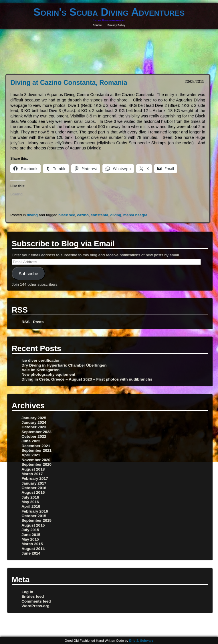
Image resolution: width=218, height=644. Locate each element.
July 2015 (30, 530)
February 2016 (35, 511)
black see (67, 215)
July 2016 (30, 497)
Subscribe (28, 274)
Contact (98, 25)
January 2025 (34, 418)
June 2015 (31, 535)
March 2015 (32, 544)
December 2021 (36, 446)
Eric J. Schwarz (141, 641)
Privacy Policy (116, 25)
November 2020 (36, 460)
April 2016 (31, 506)
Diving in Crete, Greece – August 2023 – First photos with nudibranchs (87, 379)
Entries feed (33, 596)
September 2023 (36, 432)
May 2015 (30, 539)
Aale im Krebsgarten (40, 370)
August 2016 (33, 492)
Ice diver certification (41, 360)
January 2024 (34, 422)
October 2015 (34, 516)
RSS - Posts (32, 322)
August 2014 (33, 549)
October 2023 (34, 427)
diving (32, 215)
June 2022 (31, 441)
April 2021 (31, 455)
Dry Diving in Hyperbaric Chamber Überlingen (64, 365)
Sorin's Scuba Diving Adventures (109, 12)
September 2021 (36, 450)
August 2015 (33, 525)
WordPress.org (35, 606)
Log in (27, 592)
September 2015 (36, 520)
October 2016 (34, 488)
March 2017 (32, 474)
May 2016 (30, 502)
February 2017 (35, 478)
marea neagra (135, 215)
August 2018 (33, 469)
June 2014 (31, 553)
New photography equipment (48, 374)
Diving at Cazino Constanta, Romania (69, 83)
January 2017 (34, 483)
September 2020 (36, 464)
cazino (83, 215)
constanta (99, 215)
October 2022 (34, 436)
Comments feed (36, 601)
